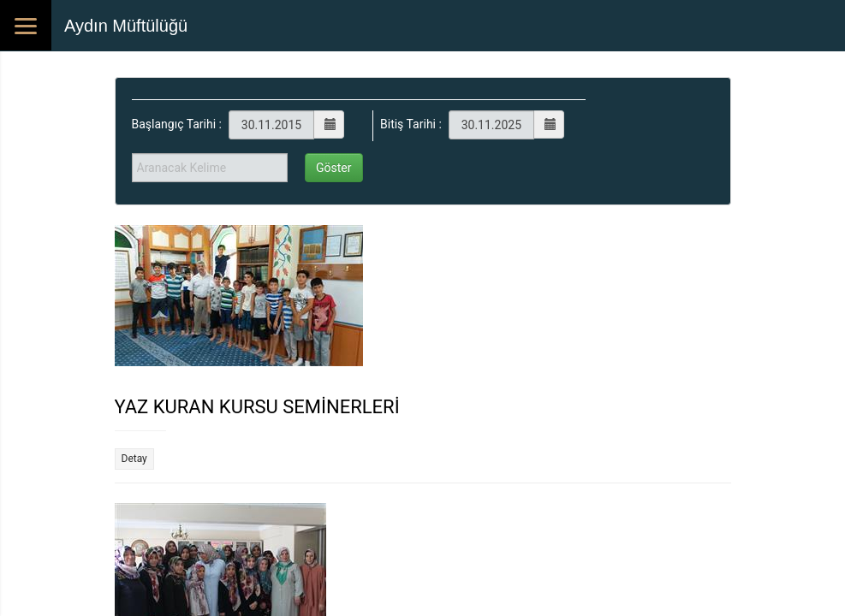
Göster (334, 168)
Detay (134, 459)
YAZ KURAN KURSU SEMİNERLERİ (257, 407)
